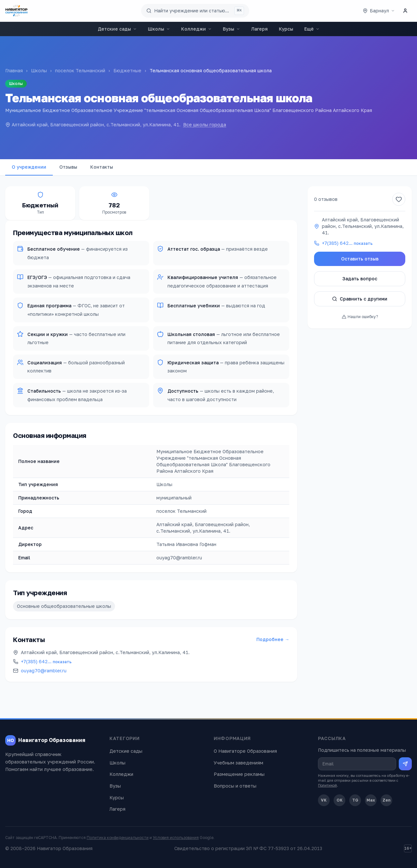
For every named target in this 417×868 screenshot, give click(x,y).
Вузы (231, 29)
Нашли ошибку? (360, 317)
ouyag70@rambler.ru (44, 671)
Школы (159, 29)
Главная (14, 70)
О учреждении (29, 167)
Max (371, 800)
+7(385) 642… (46, 661)
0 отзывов (326, 199)
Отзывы (68, 167)
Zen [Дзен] (387, 800)
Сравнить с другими (360, 299)
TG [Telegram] (355, 800)
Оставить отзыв (360, 259)
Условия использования (176, 838)
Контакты (102, 167)
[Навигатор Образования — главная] (16, 11)
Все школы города (205, 125)
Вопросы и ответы (235, 786)
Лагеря (259, 29)
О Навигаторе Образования (245, 751)
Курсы (286, 29)
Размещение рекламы (239, 774)
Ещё (312, 29)
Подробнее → (273, 639)
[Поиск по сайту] (195, 11)
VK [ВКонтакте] (324, 800)
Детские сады (117, 29)
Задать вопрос (360, 279)
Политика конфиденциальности (118, 838)
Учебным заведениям (238, 763)
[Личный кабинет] (405, 11)
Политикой (327, 785)
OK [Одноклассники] (340, 800)
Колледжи (196, 29)
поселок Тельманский (80, 70)
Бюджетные (127, 70)
